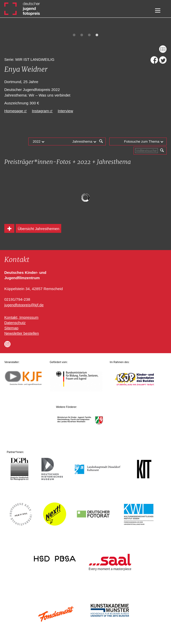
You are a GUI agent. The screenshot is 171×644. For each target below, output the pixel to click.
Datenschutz (15, 323)
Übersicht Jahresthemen (39, 229)
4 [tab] (97, 35)
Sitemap (11, 328)
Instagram (40, 111)
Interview (65, 111)
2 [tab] (82, 35)
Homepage (14, 111)
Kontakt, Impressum (21, 317)
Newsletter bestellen (22, 333)
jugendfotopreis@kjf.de (24, 305)
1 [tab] (74, 35)
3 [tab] (89, 35)
